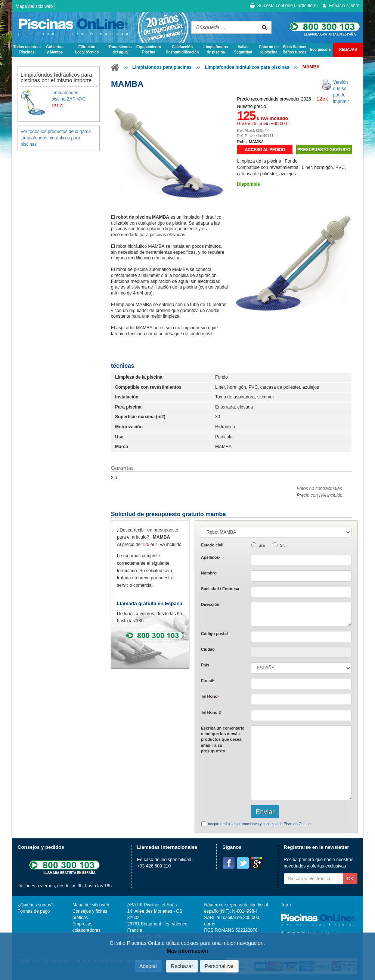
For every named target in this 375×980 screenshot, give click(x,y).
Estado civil (212, 545)
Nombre (209, 573)
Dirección (210, 604)
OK (350, 879)
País (205, 665)
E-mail (208, 681)
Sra (262, 545)
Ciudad (208, 649)
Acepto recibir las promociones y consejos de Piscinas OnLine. (260, 824)
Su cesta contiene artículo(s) (284, 6)
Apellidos (211, 557)
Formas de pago (34, 911)
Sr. (282, 545)
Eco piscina (320, 50)
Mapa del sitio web (34, 6)
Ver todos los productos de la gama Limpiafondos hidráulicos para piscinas (56, 138)
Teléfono (210, 696)
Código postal (214, 634)
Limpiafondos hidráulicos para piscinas (247, 67)
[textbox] (301, 637)
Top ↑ (286, 905)
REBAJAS (348, 50)
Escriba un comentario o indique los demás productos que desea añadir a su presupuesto (223, 740)
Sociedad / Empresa (220, 589)
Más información (187, 951)
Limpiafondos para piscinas (162, 67)
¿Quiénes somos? (35, 905)
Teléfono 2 (211, 712)
